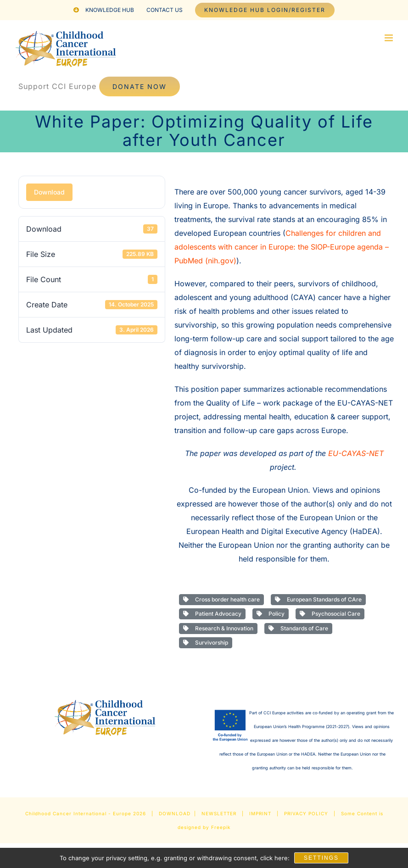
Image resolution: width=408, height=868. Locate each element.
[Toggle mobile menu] (389, 38)
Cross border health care (221, 599)
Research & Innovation (218, 628)
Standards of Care (298, 628)
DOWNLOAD (175, 813)
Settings (321, 858)
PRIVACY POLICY (306, 813)
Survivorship (206, 643)
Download (49, 192)
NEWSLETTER (219, 813)
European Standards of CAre (318, 599)
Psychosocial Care (330, 614)
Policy (271, 614)
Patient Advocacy (212, 614)
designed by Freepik (204, 827)
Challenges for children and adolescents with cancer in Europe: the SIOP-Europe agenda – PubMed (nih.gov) (282, 247)
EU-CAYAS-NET (356, 453)
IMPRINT (260, 813)
